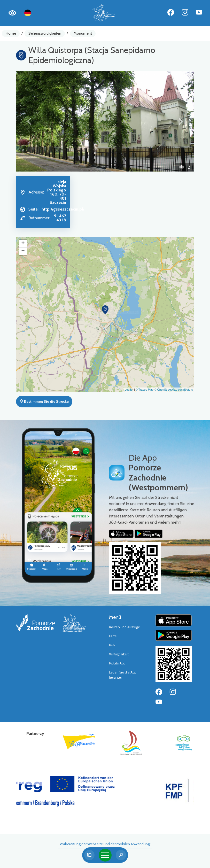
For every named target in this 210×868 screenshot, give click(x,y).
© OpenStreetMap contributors (173, 390)
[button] (29, 121)
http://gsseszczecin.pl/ (63, 209)
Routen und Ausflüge (125, 627)
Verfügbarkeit (119, 654)
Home (11, 33)
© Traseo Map (145, 390)
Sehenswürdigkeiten (45, 33)
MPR (112, 645)
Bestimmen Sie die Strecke (44, 401)
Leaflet (129, 390)
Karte (113, 636)
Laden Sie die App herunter (123, 675)
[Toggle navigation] (105, 855)
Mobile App (117, 663)
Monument (83, 33)
